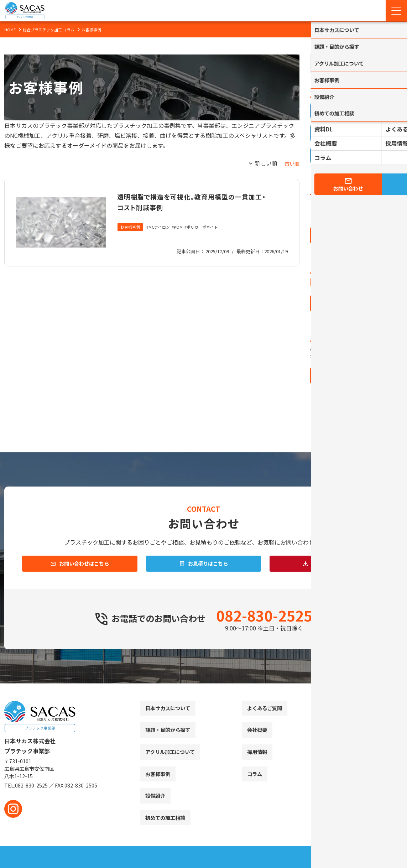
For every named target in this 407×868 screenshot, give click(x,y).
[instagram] (13, 809)
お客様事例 (131, 238)
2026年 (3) (328, 199)
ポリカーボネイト (209, 238)
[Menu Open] (396, 11)
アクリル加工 (326, 292)
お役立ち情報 (326, 281)
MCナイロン (162, 238)
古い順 (291, 163)
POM (183, 238)
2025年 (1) (328, 211)
